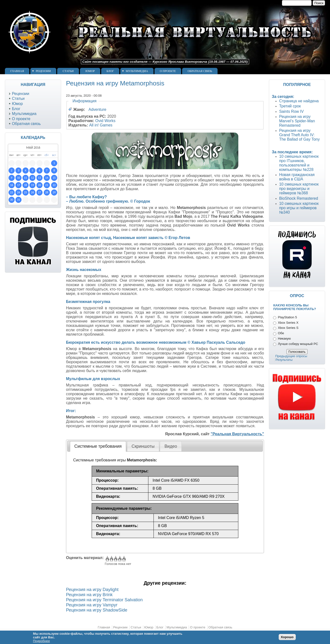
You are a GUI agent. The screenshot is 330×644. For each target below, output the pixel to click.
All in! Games (101, 125)
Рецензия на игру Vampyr (92, 605)
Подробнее (41, 641)
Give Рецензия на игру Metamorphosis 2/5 (111, 559)
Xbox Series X (288, 323)
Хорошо (287, 637)
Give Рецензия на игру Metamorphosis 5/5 (124, 559)
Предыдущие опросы (291, 356)
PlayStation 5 (287, 317)
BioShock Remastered (299, 198)
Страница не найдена (299, 101)
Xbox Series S (288, 328)
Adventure (97, 109)
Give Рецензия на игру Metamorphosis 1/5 (107, 559)
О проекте (168, 71)
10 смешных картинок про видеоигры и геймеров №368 (299, 189)
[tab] (98, 446)
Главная (17, 71)
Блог (110, 71)
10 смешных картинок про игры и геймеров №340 (299, 208)
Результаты (284, 360)
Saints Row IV (291, 111)
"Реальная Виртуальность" (237, 434)
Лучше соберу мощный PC (298, 344)
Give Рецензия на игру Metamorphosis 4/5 (119, 559)
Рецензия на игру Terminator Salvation (104, 600)
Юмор (90, 71)
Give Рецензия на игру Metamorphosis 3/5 (115, 559)
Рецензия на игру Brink (89, 595)
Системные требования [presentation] (98, 446)
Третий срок (290, 106)
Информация (85, 101)
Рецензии (43, 71)
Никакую (284, 338)
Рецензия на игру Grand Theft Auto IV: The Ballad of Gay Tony (299, 135)
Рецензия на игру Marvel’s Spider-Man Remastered (297, 121)
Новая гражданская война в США (297, 177)
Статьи (68, 71)
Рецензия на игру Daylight (92, 590)
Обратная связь (200, 71)
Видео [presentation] (171, 446)
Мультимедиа (137, 71)
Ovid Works (105, 121)
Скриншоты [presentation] (143, 446)
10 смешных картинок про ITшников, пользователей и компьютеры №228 (299, 163)
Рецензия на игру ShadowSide (97, 610)
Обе (281, 333)
